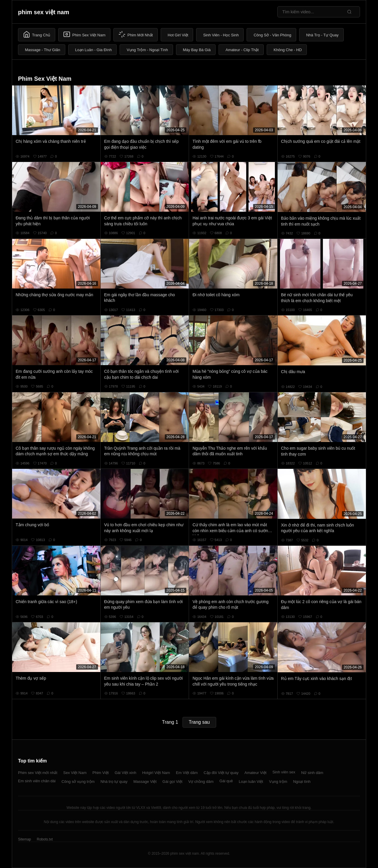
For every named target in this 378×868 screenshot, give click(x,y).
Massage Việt (145, 782)
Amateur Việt (256, 773)
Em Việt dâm (187, 773)
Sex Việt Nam (75, 773)
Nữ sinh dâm (312, 773)
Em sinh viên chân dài (37, 781)
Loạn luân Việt (251, 782)
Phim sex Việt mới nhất (38, 773)
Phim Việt (101, 773)
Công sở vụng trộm (78, 782)
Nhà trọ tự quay (114, 782)
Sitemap (25, 839)
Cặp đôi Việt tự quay (221, 773)
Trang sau (199, 722)
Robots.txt (45, 839)
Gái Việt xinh (125, 773)
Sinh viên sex (284, 772)
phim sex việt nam (44, 12)
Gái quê (226, 781)
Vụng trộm (278, 782)
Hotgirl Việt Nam (156, 773)
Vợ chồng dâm (201, 782)
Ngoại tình (302, 782)
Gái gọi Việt (172, 782)
